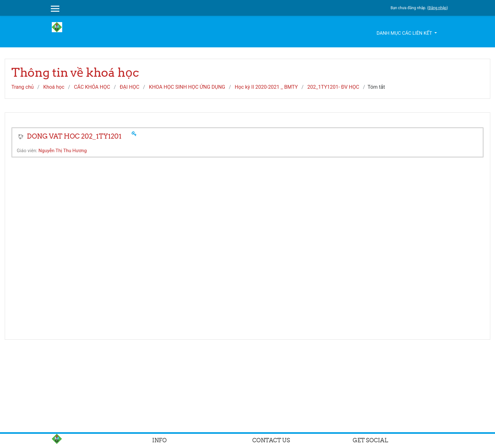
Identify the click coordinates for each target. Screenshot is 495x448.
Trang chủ (23, 87)
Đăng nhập (437, 8)
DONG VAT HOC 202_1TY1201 (74, 136)
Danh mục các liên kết (405, 33)
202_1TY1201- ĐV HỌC (333, 87)
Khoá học (54, 87)
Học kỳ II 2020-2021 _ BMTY (266, 87)
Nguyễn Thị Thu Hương (63, 151)
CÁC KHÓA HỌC (92, 87)
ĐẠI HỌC (129, 87)
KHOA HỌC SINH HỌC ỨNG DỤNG (187, 87)
